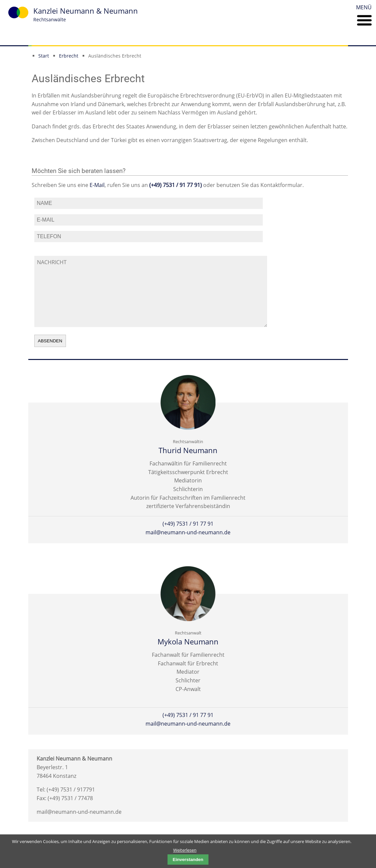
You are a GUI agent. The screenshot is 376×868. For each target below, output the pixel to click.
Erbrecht (69, 56)
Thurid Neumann (188, 450)
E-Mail (97, 185)
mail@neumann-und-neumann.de (188, 532)
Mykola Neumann (188, 642)
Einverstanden (188, 860)
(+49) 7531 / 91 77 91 (188, 524)
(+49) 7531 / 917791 (71, 789)
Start (44, 56)
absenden (50, 341)
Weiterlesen (185, 850)
